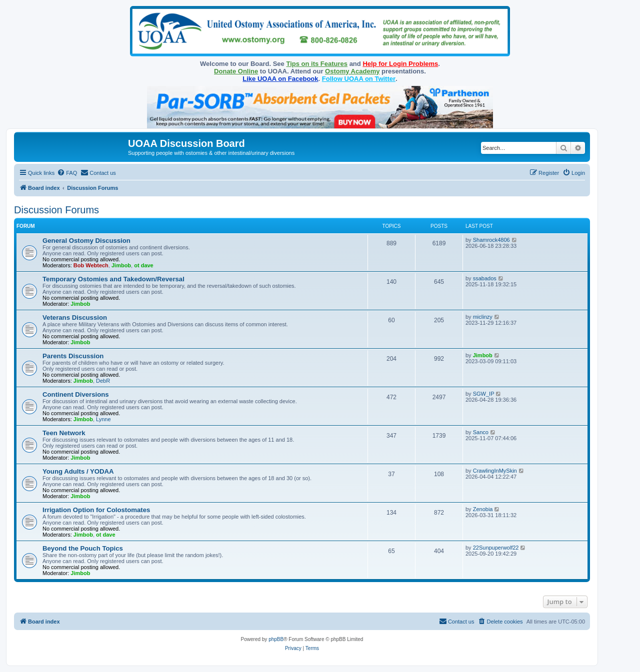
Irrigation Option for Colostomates (96, 510)
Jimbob (121, 265)
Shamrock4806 (491, 240)
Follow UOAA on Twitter (359, 79)
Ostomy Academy (352, 71)
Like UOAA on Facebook (280, 79)
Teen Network (64, 433)
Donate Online (236, 71)
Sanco (481, 432)
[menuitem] (67, 173)
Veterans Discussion (75, 318)
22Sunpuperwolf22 (496, 548)
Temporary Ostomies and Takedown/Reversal (113, 279)
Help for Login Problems (400, 64)
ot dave (144, 265)
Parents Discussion (73, 356)
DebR (103, 381)
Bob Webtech (91, 265)
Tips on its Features (317, 64)
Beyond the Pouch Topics (83, 548)
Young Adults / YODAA (78, 471)
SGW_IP (484, 394)
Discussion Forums (56, 210)
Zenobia (483, 509)
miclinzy (483, 317)
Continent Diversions (76, 394)
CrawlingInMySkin (495, 471)
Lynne (103, 419)
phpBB (276, 639)
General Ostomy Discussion (86, 241)
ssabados (485, 278)
